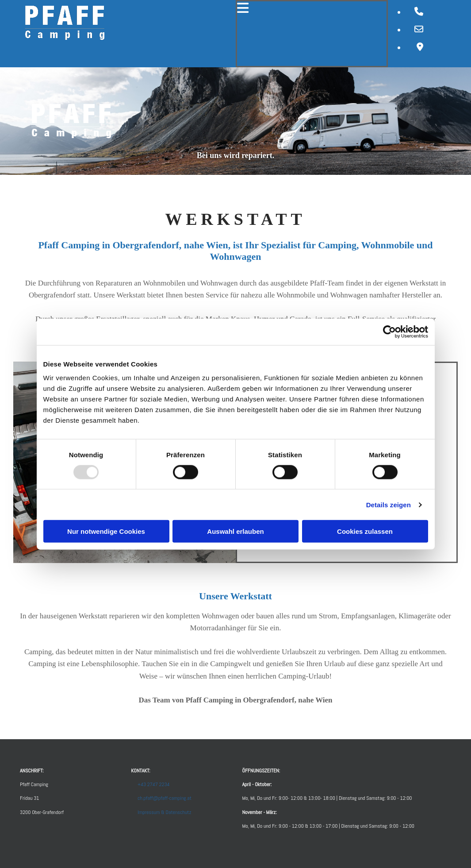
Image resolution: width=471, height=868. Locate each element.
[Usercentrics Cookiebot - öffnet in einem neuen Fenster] (389, 332)
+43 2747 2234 (154, 784)
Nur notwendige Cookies (106, 531)
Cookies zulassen (365, 531)
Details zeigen (389, 504)
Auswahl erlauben (235, 531)
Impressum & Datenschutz (164, 812)
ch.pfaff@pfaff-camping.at (165, 798)
